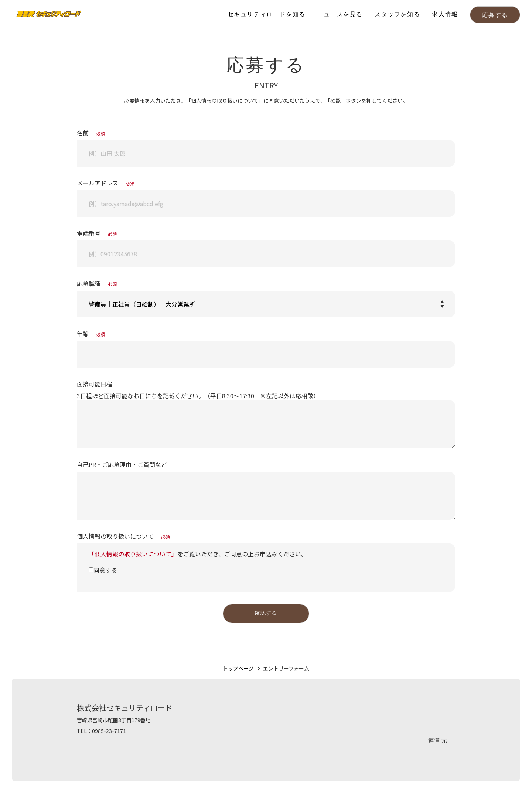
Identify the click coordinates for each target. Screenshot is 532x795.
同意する (105, 570)
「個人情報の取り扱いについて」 (133, 554)
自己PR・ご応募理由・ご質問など (122, 464)
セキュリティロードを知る (267, 15)
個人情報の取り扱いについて (123, 536)
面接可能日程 (95, 384)
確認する (266, 615)
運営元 (438, 743)
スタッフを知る (397, 15)
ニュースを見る (340, 15)
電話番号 (97, 233)
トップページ (238, 671)
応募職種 (97, 283)
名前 (91, 133)
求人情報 (445, 15)
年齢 (91, 334)
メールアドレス (106, 183)
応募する (495, 16)
